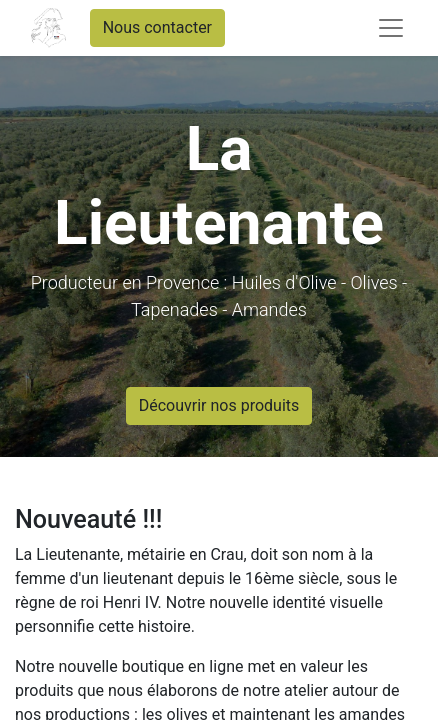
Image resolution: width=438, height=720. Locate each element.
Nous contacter (157, 27)
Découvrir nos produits (219, 405)
